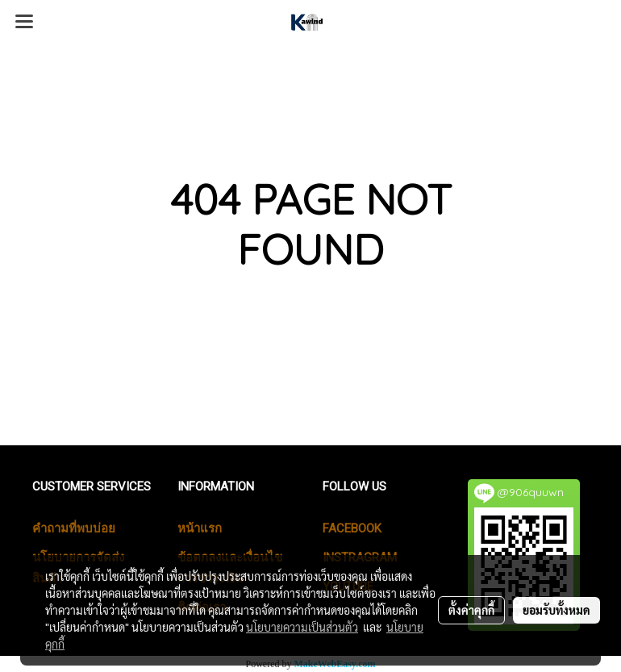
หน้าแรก (200, 528)
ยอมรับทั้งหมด (556, 610)
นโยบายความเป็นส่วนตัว (302, 627)
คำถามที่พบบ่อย (74, 528)
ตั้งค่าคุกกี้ (471, 610)
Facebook (352, 528)
